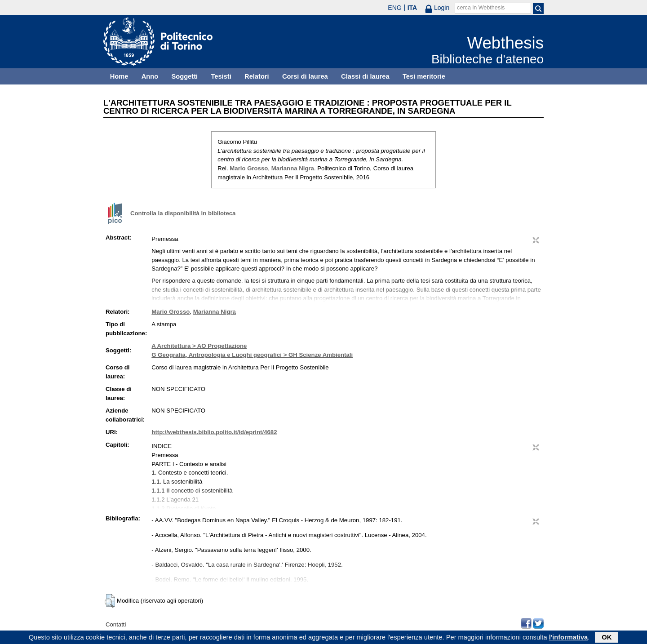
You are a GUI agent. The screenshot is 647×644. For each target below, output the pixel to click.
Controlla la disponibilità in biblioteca (183, 213)
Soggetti (184, 76)
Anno (150, 76)
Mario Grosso (249, 168)
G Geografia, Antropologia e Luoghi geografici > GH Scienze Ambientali (252, 355)
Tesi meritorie (424, 76)
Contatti (116, 624)
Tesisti (221, 76)
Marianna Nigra (293, 168)
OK (607, 638)
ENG (394, 8)
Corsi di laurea (305, 76)
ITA (412, 8)
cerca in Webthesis (481, 8)
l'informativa (569, 638)
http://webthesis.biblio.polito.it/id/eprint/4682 (214, 432)
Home (119, 76)
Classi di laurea (365, 76)
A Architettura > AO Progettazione (199, 346)
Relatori (257, 76)
